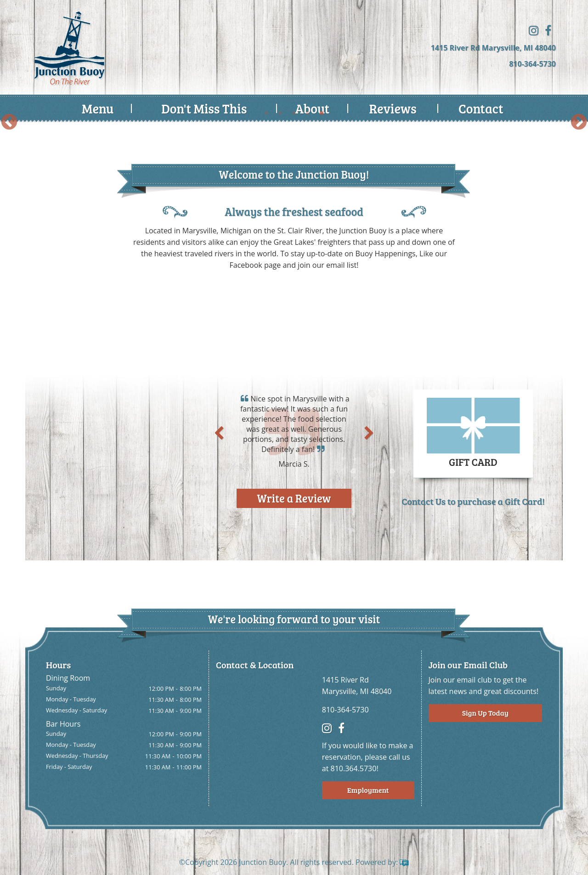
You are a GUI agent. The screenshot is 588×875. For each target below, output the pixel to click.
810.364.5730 (354, 768)
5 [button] (322, 113)
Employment (368, 790)
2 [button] (280, 113)
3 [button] (294, 113)
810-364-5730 (532, 64)
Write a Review (294, 498)
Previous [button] (9, 123)
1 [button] (266, 113)
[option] (294, 122)
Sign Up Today (485, 713)
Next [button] (579, 123)
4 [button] (308, 113)
